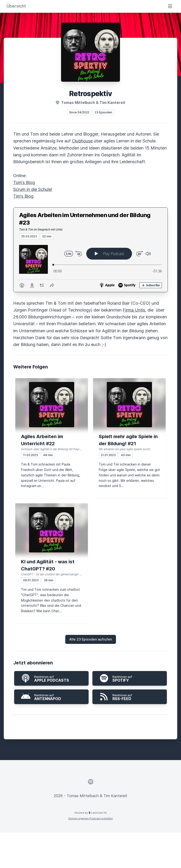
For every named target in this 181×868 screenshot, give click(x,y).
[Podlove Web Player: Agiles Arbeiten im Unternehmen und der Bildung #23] (90, 266)
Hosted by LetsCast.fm (91, 813)
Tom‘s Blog (24, 182)
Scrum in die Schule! (33, 189)
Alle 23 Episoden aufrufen (91, 639)
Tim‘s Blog (23, 196)
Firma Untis (134, 310)
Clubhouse (82, 141)
